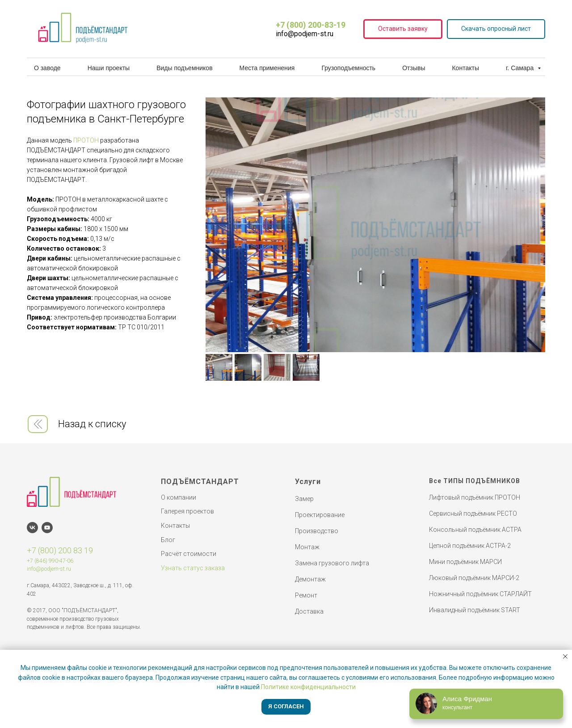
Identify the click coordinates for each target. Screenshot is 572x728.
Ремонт (306, 595)
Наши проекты (109, 68)
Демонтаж (310, 579)
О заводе (47, 68)
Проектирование (320, 515)
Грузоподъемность (348, 68)
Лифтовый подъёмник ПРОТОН (475, 497)
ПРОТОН (86, 140)
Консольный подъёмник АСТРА (475, 530)
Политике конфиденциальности (308, 687)
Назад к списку (92, 424)
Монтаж (307, 547)
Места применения (267, 68)
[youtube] (47, 528)
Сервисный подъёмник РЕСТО (473, 513)
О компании (179, 497)
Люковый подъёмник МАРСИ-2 (474, 578)
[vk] (32, 528)
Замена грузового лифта (332, 563)
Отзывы (414, 68)
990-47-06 (60, 561)
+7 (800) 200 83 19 (60, 550)
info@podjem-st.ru (49, 569)
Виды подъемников (184, 68)
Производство (317, 531)
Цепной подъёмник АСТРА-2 (470, 546)
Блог (168, 540)
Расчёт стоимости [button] (189, 554)
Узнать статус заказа (193, 568)
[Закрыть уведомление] (565, 656)
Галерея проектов (187, 511)
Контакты (465, 68)
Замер (304, 499)
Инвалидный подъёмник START (475, 610)
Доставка (309, 611)
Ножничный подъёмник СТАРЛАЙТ (480, 594)
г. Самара (521, 68)
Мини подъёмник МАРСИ (465, 562)
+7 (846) (37, 561)
